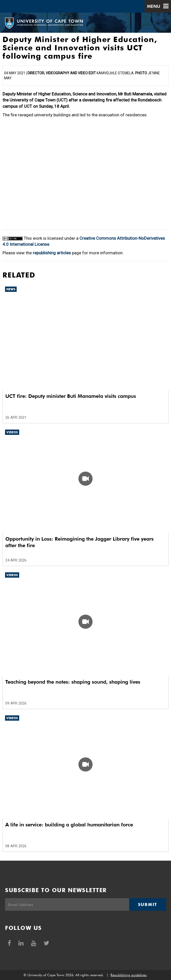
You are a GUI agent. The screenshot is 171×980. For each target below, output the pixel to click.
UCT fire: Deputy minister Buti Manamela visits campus (71, 396)
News (11, 289)
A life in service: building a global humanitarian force (69, 825)
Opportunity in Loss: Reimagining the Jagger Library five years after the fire (79, 542)
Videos (12, 432)
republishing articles (52, 253)
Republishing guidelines (129, 975)
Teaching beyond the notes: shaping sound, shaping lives (73, 682)
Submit (148, 904)
